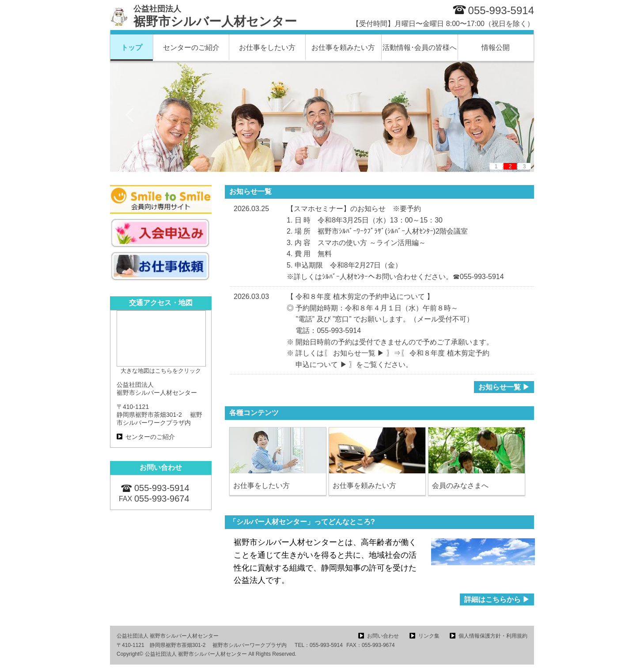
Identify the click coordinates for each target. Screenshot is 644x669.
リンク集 (429, 636)
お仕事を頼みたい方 (343, 47)
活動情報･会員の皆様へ (420, 47)
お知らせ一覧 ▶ (504, 387)
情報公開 (496, 47)
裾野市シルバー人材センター (215, 16)
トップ (132, 47)
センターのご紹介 (191, 47)
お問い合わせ (383, 636)
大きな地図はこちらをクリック (161, 371)
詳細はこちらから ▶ (497, 599)
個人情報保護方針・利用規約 (493, 636)
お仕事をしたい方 (267, 47)
